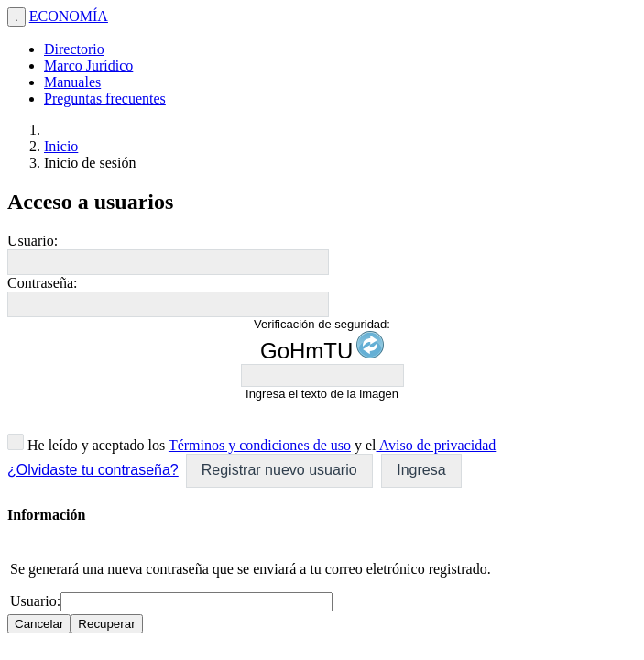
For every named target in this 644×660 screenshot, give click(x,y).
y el (364, 445)
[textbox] (168, 262)
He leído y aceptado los (94, 445)
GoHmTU (306, 351)
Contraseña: (42, 283)
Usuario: (33, 241)
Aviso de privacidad (437, 445)
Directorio (74, 49)
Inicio (61, 146)
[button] (279, 471)
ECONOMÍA (69, 16)
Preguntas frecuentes (105, 99)
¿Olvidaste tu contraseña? (93, 470)
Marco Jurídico (88, 66)
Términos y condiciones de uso (260, 445)
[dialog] (322, 570)
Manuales (72, 82)
